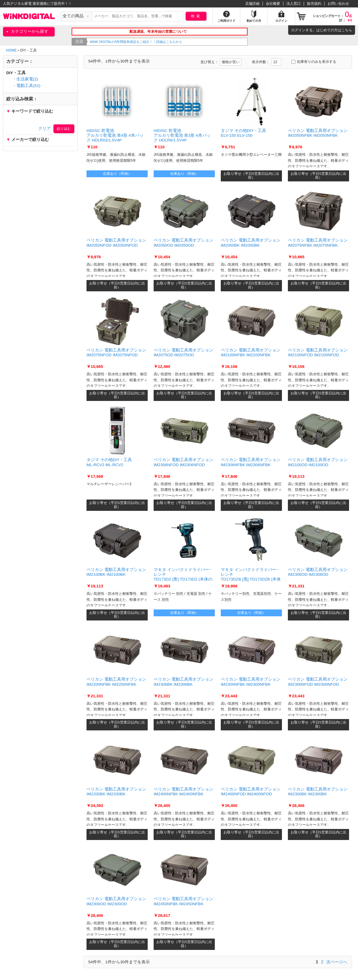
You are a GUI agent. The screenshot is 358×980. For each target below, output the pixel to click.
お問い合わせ (338, 4)
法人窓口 (294, 4)
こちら (347, 30)
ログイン (298, 30)
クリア (44, 129)
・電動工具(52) (26, 86)
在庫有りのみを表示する (314, 62)
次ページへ (337, 962)
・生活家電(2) (25, 79)
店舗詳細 (252, 4)
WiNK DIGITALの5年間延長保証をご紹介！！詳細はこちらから (151, 42)
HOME (11, 50)
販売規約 (314, 4)
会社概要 (273, 4)
